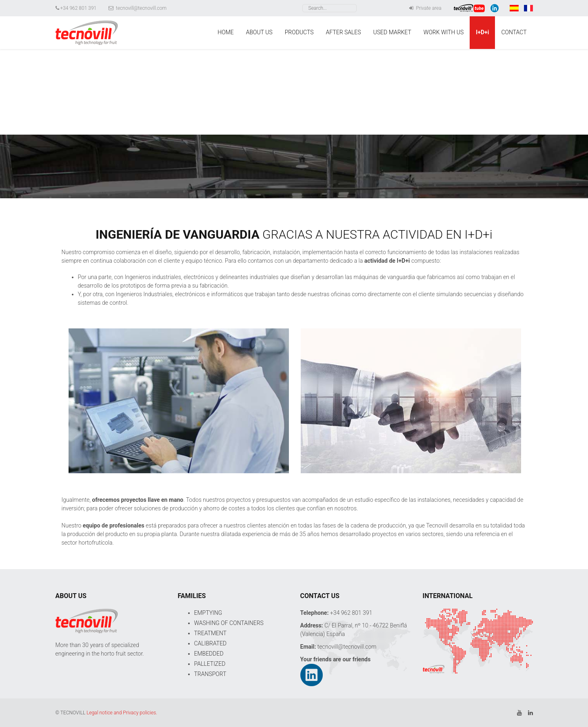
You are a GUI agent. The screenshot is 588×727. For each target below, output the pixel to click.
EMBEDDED (209, 654)
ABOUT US (259, 32)
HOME (225, 32)
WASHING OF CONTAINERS (229, 623)
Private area (425, 8)
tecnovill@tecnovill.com (138, 8)
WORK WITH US (444, 32)
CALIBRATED (211, 643)
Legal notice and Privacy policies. (122, 713)
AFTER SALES (344, 32)
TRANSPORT (210, 674)
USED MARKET (392, 32)
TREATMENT (211, 633)
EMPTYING (208, 613)
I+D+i (482, 32)
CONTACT (514, 32)
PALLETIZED (210, 664)
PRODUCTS (299, 32)
